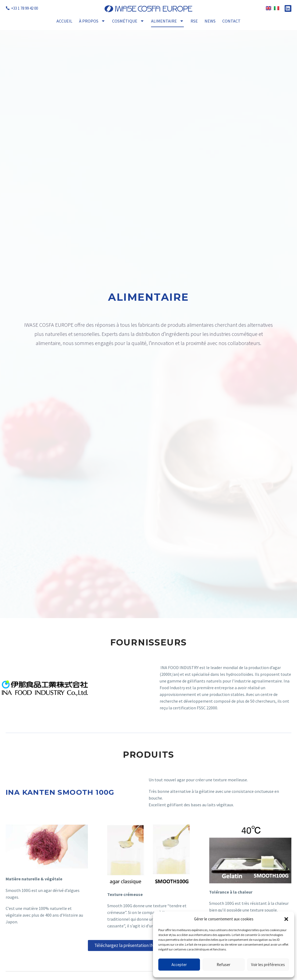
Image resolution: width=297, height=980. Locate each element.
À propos (92, 21)
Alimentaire (167, 21)
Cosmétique (128, 21)
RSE (194, 21)
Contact (231, 21)
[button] (286, 919)
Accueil (64, 21)
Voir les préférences (268, 965)
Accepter (179, 965)
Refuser (223, 965)
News (210, 21)
